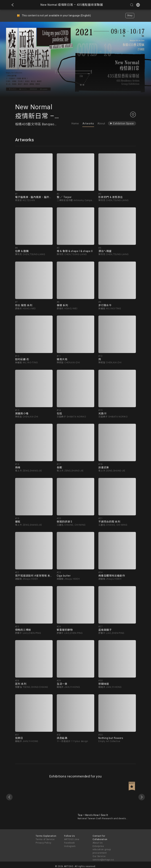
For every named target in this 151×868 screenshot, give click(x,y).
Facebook (69, 843)
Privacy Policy (43, 843)
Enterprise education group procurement (102, 850)
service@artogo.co (103, 860)
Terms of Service (45, 839)
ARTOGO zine (72, 839)
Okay (130, 15)
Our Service (99, 856)
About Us (98, 843)
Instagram (70, 846)
